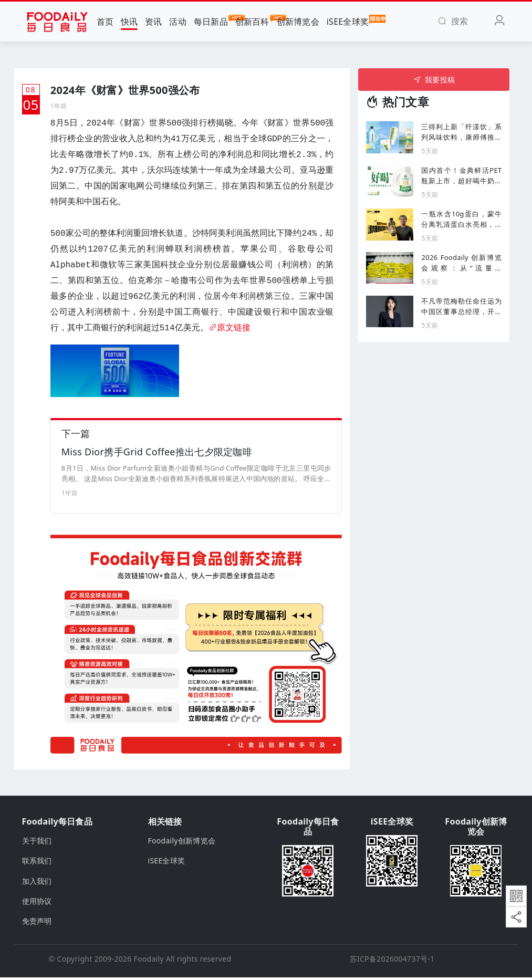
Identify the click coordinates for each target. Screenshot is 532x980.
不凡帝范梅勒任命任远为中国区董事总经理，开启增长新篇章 (461, 306)
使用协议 (37, 904)
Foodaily (149, 961)
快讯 (129, 22)
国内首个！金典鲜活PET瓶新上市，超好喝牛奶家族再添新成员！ (461, 176)
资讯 (154, 22)
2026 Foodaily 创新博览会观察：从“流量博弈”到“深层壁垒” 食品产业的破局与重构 (461, 263)
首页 (105, 22)
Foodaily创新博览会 (182, 843)
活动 (178, 22)
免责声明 (37, 924)
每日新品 (211, 21)
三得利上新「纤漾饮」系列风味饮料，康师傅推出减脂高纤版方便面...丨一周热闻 (461, 132)
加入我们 (37, 884)
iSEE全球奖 (348, 21)
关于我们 (37, 843)
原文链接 (230, 328)
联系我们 (37, 863)
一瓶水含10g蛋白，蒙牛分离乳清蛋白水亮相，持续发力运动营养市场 (461, 219)
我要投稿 (434, 80)
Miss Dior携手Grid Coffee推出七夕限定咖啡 (157, 454)
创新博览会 (298, 22)
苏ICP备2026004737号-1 (392, 961)
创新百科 (252, 21)
